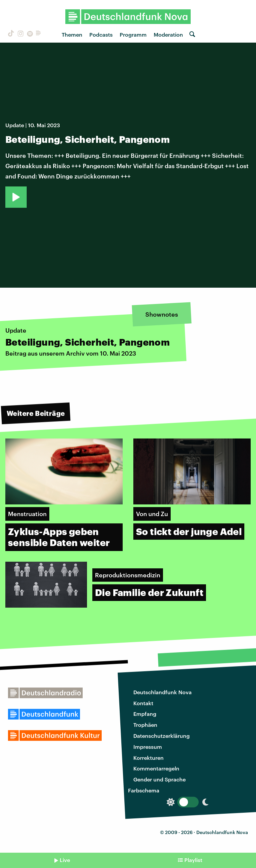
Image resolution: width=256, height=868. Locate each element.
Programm (133, 34)
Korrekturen (148, 758)
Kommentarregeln (156, 768)
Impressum (148, 747)
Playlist (193, 860)
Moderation (168, 34)
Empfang (145, 714)
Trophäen (145, 725)
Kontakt (143, 703)
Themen (72, 34)
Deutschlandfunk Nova (162, 692)
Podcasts (101, 34)
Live (65, 860)
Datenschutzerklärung (161, 736)
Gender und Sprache (159, 779)
